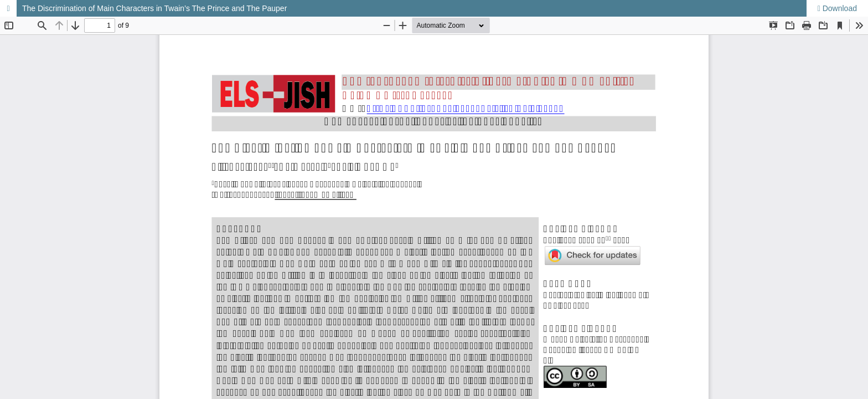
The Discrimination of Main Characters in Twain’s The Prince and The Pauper (154, 8)
